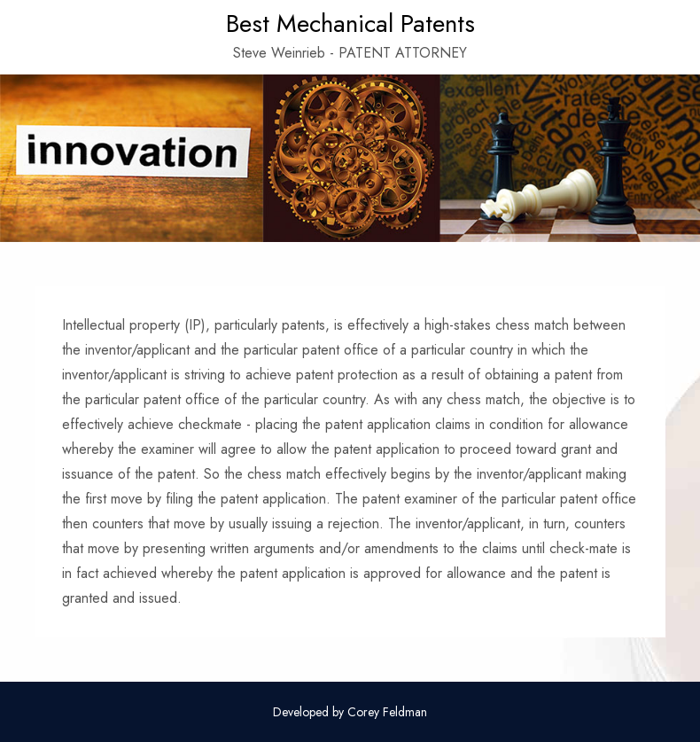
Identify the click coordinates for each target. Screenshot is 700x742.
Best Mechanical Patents (350, 23)
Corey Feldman (387, 712)
